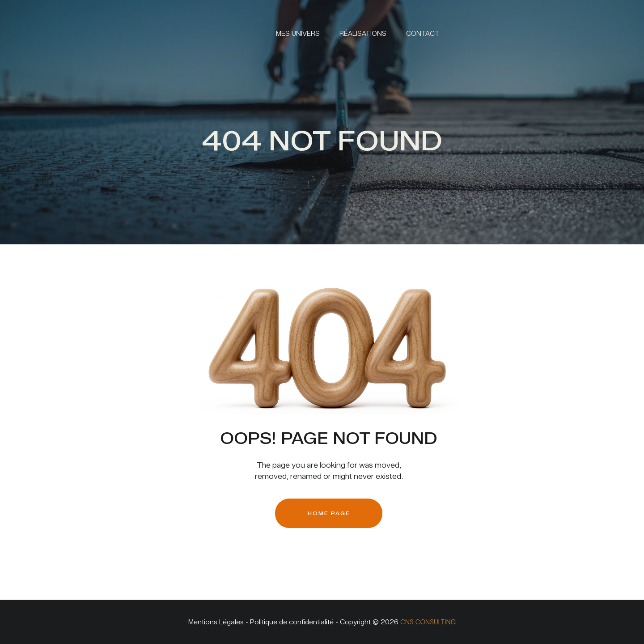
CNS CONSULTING (428, 622)
